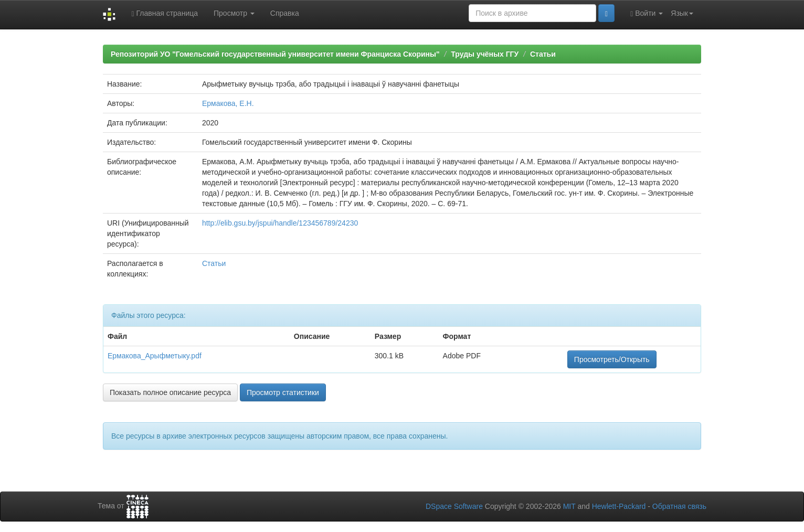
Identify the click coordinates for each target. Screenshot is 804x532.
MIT (569, 506)
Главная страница (165, 13)
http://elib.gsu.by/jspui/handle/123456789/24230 (280, 223)
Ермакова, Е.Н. (228, 103)
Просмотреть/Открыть (612, 359)
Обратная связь (679, 506)
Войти (647, 13)
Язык (682, 13)
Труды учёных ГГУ (485, 54)
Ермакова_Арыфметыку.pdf (155, 356)
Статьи (543, 54)
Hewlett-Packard (619, 506)
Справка (285, 13)
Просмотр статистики (283, 392)
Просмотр (234, 13)
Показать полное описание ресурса (170, 392)
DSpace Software (454, 506)
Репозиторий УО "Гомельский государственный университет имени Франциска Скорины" (275, 54)
